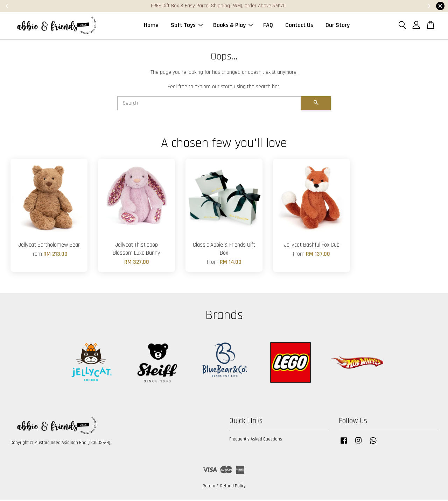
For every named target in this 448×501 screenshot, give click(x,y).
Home (151, 26)
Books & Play (233, 26)
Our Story (338, 26)
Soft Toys (187, 26)
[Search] (209, 104)
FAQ (268, 26)
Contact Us (299, 26)
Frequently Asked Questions (256, 440)
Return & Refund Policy (224, 487)
